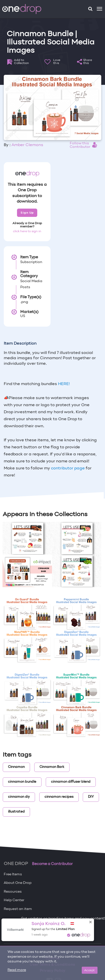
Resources (13, 892)
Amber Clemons (27, 145)
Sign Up (27, 213)
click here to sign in (27, 231)
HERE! (64, 384)
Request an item (18, 909)
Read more (17, 970)
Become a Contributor (52, 864)
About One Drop (18, 883)
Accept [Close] (90, 970)
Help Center (14, 900)
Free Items (13, 874)
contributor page (68, 468)
